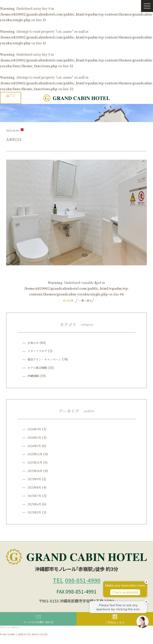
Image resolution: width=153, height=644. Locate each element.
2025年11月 (36, 462)
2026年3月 (36, 429)
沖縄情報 (34, 376)
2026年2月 (36, 437)
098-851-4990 (77, 584)
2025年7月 (36, 495)
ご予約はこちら (115, 626)
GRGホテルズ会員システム (11, 95)
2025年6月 (36, 504)
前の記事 (68, 301)
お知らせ (34, 342)
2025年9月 (36, 479)
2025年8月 (36, 487)
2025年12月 (37, 454)
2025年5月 (36, 512)
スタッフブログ (39, 351)
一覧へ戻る (85, 301)
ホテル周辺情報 (39, 367)
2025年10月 (37, 471)
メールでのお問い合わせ (38, 626)
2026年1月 (36, 446)
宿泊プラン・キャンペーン (48, 359)
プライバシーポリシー (13, 635)
